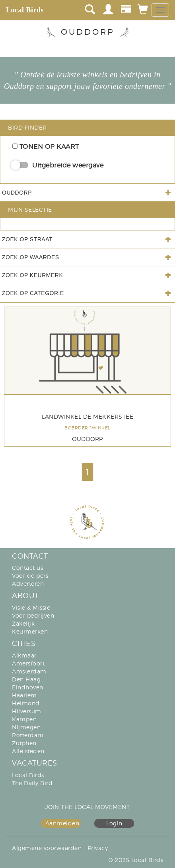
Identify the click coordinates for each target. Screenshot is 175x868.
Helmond (26, 703)
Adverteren (28, 584)
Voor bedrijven (33, 615)
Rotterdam (28, 735)
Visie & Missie (31, 607)
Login (114, 823)
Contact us (27, 568)
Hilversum (27, 711)
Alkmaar (24, 655)
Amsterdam (29, 671)
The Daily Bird (32, 783)
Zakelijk (23, 623)
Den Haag (26, 679)
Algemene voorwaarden (47, 848)
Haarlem (24, 695)
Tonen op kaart (46, 147)
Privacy (98, 848)
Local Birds (25, 10)
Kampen (24, 719)
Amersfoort (28, 663)
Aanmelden (62, 823)
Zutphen (24, 743)
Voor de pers (30, 576)
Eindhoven (28, 687)
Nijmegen (26, 727)
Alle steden (28, 751)
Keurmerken (30, 631)
